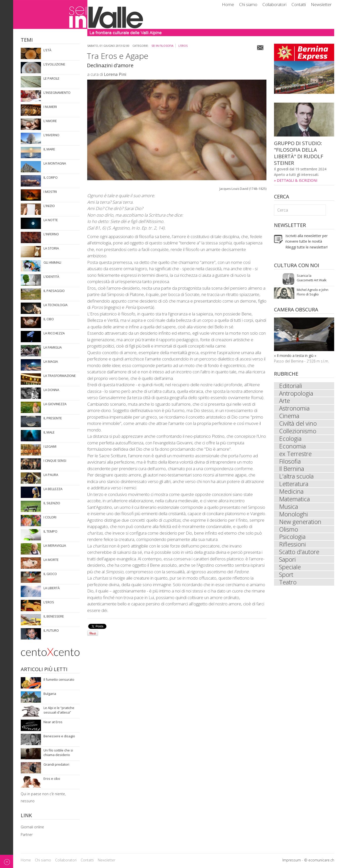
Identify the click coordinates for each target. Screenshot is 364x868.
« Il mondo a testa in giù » (295, 356)
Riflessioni (292, 545)
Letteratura (294, 484)
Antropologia (296, 393)
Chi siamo (248, 4)
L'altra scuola (296, 477)
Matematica (294, 499)
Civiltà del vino (298, 424)
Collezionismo (298, 431)
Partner (27, 835)
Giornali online (32, 827)
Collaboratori (274, 4)
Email (260, 48)
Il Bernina (292, 469)
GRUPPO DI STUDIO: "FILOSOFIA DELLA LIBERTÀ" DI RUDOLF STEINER (299, 153)
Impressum (292, 860)
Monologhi (293, 515)
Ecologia (290, 439)
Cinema (289, 416)
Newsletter (321, 4)
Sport (286, 575)
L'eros (183, 46)
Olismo (289, 530)
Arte (285, 401)
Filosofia (290, 462)
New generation (300, 522)
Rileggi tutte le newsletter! (306, 247)
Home (228, 4)
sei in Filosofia (162, 46)
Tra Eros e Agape (118, 56)
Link (26, 816)
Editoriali (291, 386)
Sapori (287, 560)
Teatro (288, 583)
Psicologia (292, 537)
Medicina (291, 492)
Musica (289, 507)
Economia (292, 446)
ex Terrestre (295, 454)
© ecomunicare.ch (319, 860)
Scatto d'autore (299, 553)
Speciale (290, 568)
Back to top (7, 861)
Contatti (299, 4)
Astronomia (294, 408)
